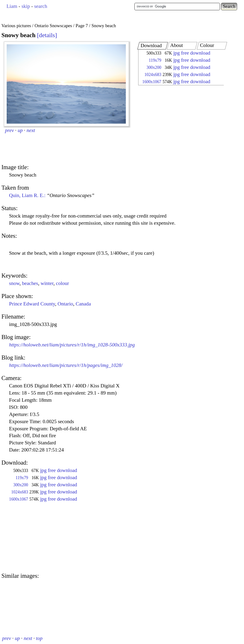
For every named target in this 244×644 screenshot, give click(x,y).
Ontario (65, 304)
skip (26, 6)
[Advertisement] (177, 125)
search (41, 6)
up (20, 130)
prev (9, 130)
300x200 (154, 67)
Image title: (15, 167)
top (39, 638)
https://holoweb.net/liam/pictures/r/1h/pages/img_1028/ (66, 365)
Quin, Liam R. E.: (52, 195)
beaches (30, 283)
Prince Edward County (32, 304)
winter (47, 283)
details (47, 35)
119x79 (155, 60)
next (31, 130)
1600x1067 (152, 82)
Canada (83, 304)
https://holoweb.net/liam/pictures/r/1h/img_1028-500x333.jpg (72, 345)
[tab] (153, 46)
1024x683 (153, 75)
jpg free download (192, 53)
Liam (12, 6)
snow (14, 283)
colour (63, 283)
